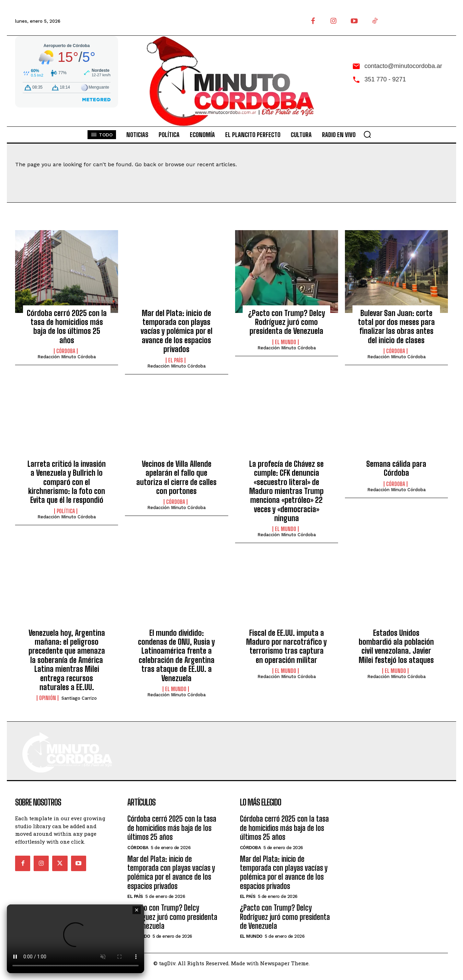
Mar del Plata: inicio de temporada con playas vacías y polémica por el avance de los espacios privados (177, 331)
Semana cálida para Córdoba (396, 468)
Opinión (48, 698)
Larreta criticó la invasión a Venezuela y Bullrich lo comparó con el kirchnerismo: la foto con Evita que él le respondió (67, 482)
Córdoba (66, 351)
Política (66, 511)
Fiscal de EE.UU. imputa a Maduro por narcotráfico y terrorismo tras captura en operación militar (286, 646)
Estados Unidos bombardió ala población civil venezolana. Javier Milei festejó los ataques (396, 646)
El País (176, 360)
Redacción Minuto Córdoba (67, 357)
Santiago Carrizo (79, 698)
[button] (367, 134)
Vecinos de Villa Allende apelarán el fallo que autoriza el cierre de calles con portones (176, 477)
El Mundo (286, 342)
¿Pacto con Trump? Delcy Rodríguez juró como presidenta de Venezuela (287, 322)
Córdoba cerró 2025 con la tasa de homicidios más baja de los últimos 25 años (67, 327)
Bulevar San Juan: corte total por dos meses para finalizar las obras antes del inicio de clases (396, 327)
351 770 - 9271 (385, 79)
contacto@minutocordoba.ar (403, 66)
